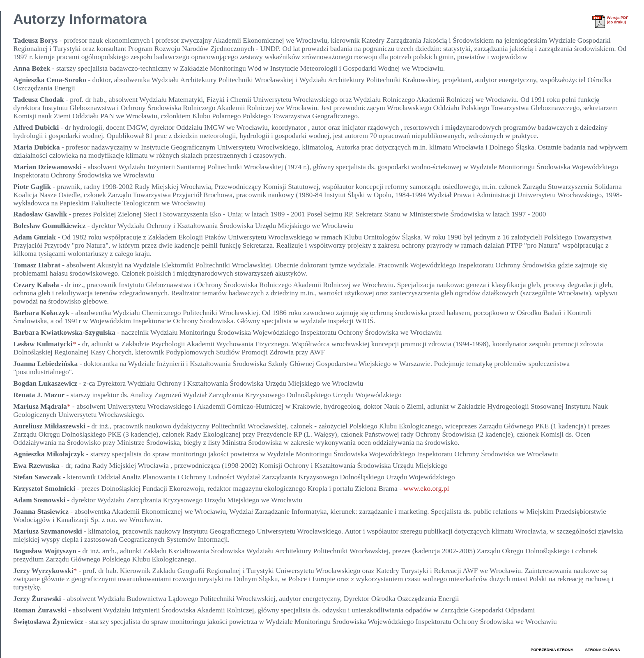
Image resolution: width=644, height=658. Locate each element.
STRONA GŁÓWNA (603, 650)
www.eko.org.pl (426, 489)
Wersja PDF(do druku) (617, 20)
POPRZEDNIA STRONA (552, 650)
